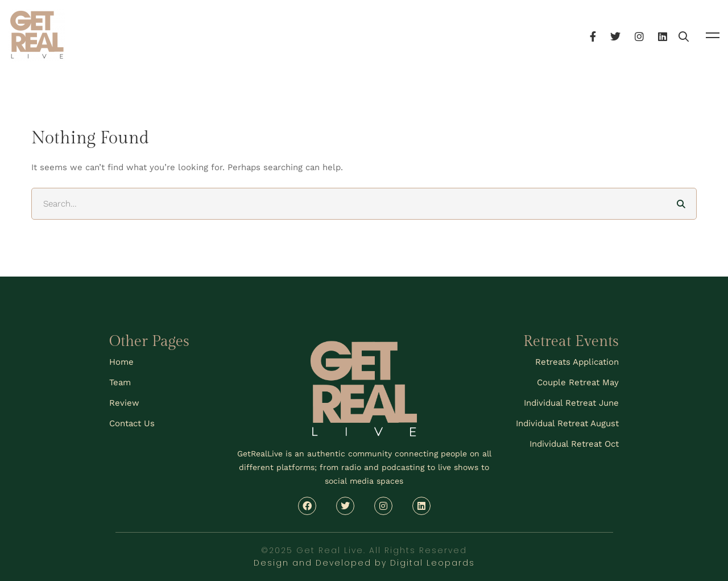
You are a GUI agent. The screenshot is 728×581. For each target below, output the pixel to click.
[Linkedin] (693, 35)
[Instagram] (670, 35)
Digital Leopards (433, 563)
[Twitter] (646, 35)
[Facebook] (624, 35)
